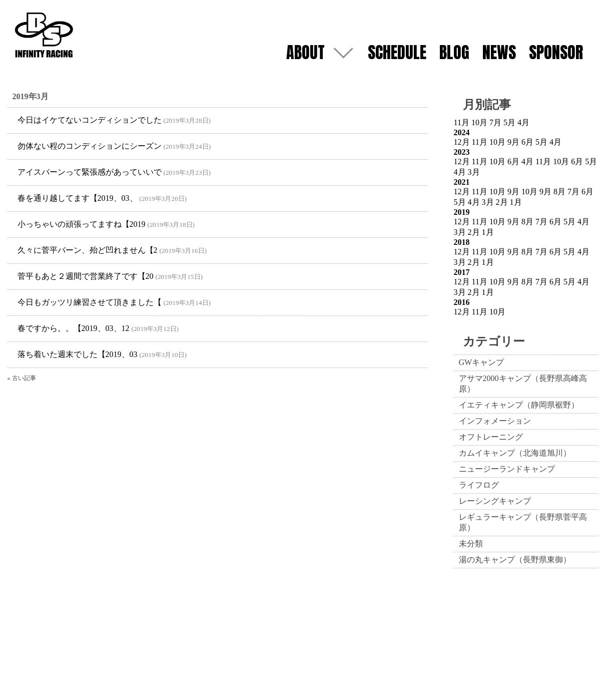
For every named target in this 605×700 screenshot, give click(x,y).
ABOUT (306, 52)
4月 (523, 122)
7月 (495, 122)
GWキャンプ (482, 362)
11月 (462, 122)
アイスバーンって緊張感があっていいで (90, 172)
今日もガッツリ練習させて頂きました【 (90, 302)
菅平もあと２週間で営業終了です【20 (86, 276)
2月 (502, 202)
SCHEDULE (397, 52)
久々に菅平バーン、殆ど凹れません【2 (88, 250)
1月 (516, 202)
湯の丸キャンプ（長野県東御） (515, 560)
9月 (513, 142)
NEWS (499, 52)
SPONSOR (556, 52)
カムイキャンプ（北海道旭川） (515, 453)
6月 (527, 142)
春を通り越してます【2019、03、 (78, 198)
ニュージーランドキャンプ (507, 469)
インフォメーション (495, 421)
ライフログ (479, 485)
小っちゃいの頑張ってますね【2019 (82, 224)
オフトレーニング (491, 437)
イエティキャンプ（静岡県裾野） (519, 405)
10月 (479, 122)
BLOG (454, 52)
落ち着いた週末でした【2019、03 (78, 354)
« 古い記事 (22, 378)
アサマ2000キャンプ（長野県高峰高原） (523, 384)
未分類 (471, 544)
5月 (509, 122)
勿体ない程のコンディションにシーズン (90, 146)
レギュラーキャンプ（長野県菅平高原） (523, 522)
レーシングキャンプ (495, 501)
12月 (462, 142)
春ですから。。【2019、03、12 (74, 328)
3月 (474, 172)
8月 (559, 192)
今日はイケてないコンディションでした (90, 120)
